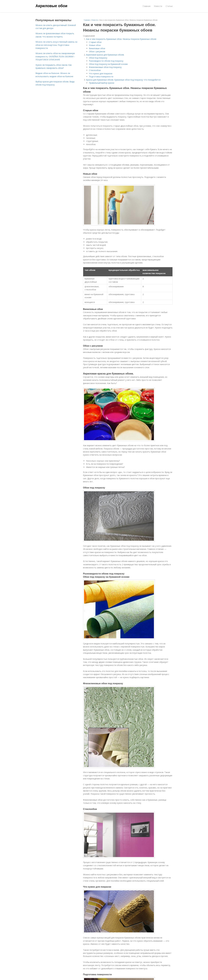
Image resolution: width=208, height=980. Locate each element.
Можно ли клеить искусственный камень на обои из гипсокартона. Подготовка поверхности (56, 45)
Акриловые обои (51, 6)
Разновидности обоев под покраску (106, 61)
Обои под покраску (98, 58)
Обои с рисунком (97, 51)
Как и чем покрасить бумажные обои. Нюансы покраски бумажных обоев (121, 39)
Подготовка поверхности (101, 77)
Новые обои (95, 45)
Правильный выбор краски (102, 83)
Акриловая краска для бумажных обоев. (105, 55)
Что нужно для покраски (101, 73)
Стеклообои (95, 70)
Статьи (169, 6)
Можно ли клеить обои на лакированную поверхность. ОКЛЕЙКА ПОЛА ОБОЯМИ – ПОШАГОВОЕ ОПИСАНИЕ (55, 56)
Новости (158, 6)
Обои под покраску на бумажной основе (108, 64)
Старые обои (95, 42)
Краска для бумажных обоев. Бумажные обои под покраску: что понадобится (123, 80)
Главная (146, 6)
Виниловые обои (97, 48)
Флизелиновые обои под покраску (105, 67)
